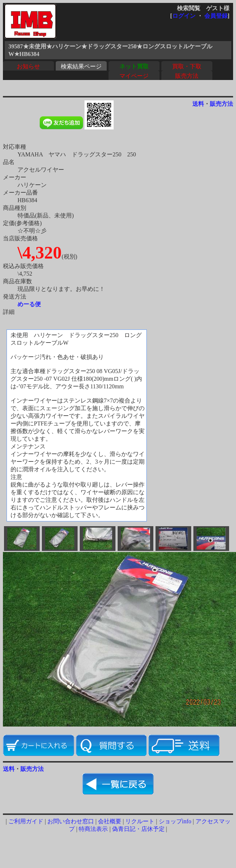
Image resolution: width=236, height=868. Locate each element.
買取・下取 (187, 66)
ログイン (184, 16)
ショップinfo (175, 821)
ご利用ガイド (26, 821)
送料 (198, 104)
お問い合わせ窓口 (71, 821)
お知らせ (28, 66)
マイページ (134, 76)
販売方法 (187, 76)
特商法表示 (93, 829)
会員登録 (216, 16)
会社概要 (110, 821)
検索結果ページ (81, 66)
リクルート (140, 821)
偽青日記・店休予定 (138, 829)
